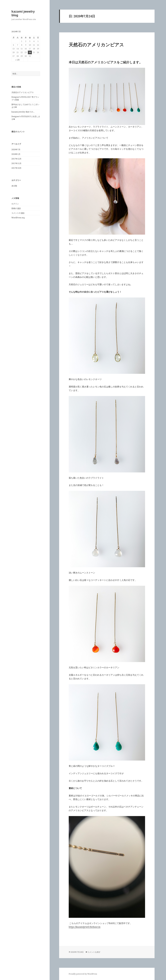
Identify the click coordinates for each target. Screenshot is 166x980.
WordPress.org (18, 218)
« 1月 (18, 60)
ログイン (15, 204)
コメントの (18, 213)
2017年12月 (16, 159)
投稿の (16, 208)
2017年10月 (16, 168)
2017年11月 (16, 163)
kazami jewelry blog (23, 13)
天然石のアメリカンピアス (23, 92)
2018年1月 (16, 154)
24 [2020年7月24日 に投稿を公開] (30, 52)
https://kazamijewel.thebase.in (85, 927)
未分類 (14, 186)
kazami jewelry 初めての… (23, 112)
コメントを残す (94, 952)
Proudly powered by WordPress (83, 974)
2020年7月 (16, 149)
